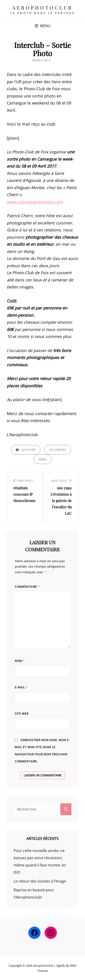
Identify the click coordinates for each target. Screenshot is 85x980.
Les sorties (58, 450)
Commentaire (27, 587)
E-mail (21, 687)
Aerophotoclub (42, 7)
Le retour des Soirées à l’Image (40, 881)
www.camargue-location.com (35, 202)
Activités (29, 450)
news (43, 459)
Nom (20, 661)
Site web (22, 714)
